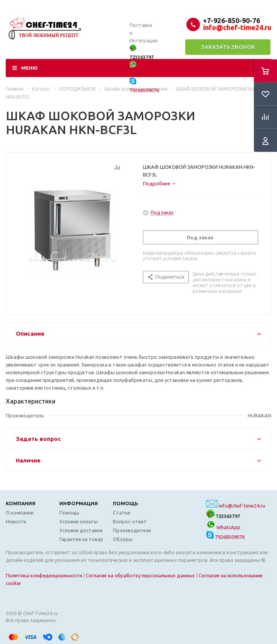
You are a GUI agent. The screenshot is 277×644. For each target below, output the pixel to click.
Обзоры (123, 539)
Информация (79, 503)
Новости (16, 521)
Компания (21, 503)
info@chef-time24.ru (242, 506)
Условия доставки (81, 530)
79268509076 (225, 537)
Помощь (126, 503)
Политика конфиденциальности (44, 575)
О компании (20, 513)
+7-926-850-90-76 (232, 20)
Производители (132, 530)
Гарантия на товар (81, 539)
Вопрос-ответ (130, 521)
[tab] (159, 183)
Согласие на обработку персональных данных (140, 575)
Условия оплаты (79, 521)
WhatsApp (223, 527)
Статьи (122, 513)
